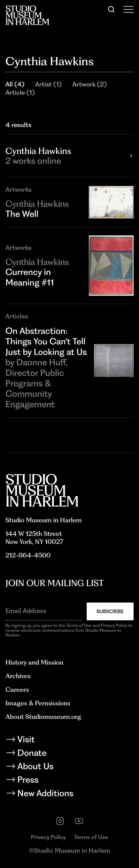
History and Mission (34, 662)
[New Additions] (70, 794)
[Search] (111, 9)
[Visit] (70, 740)
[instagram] (60, 821)
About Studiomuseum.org (43, 717)
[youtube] (79, 821)
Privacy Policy (48, 837)
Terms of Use (91, 837)
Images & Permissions (38, 703)
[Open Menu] (129, 9)
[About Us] (70, 767)
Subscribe (110, 611)
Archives (18, 676)
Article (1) (20, 92)
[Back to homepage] (27, 15)
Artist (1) (48, 84)
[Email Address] (43, 611)
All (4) (15, 84)
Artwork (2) (90, 84)
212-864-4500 (28, 555)
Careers (17, 690)
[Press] (70, 781)
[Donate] (70, 754)
